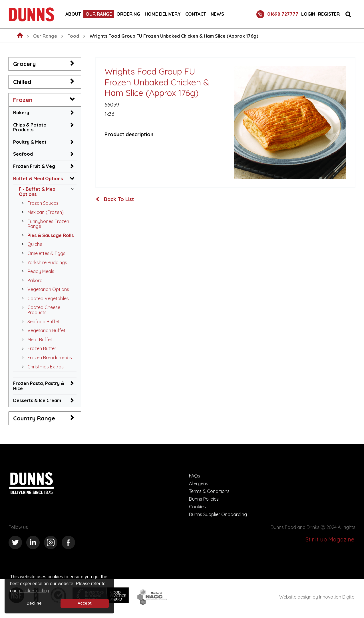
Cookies (197, 507)
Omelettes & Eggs (42, 253)
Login (308, 14)
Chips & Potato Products (30, 127)
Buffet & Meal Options (38, 178)
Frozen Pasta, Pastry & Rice (39, 386)
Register (329, 14)
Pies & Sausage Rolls (46, 235)
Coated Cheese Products (39, 309)
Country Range (34, 418)
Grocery (24, 64)
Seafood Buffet (39, 322)
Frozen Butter (37, 348)
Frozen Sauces (38, 203)
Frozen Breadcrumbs (45, 358)
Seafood (23, 154)
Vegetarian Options (44, 289)
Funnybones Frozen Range (44, 223)
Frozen (23, 100)
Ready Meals (36, 271)
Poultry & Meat (30, 142)
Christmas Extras (41, 367)
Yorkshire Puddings (43, 262)
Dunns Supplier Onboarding (218, 514)
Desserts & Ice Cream (37, 400)
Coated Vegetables (44, 298)
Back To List (115, 199)
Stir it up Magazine (330, 539)
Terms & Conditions (209, 491)
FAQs (195, 476)
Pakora (30, 280)
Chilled (22, 82)
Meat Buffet (35, 340)
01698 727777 (277, 14)
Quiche (30, 244)
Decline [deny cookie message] (34, 603)
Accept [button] (85, 603)
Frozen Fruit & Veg (34, 166)
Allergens (199, 483)
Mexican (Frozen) (41, 212)
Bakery (21, 113)
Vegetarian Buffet (42, 330)
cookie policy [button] (34, 590)
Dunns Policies (204, 499)
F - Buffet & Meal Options (38, 192)
